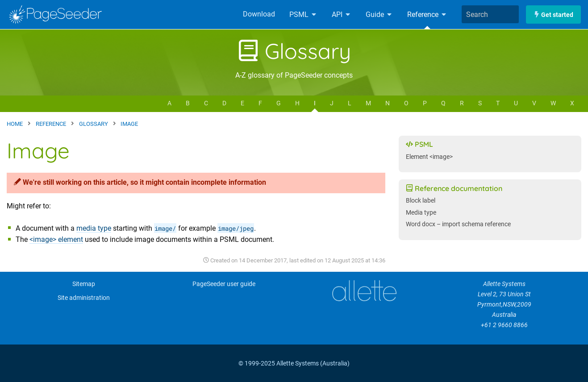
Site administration (84, 298)
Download (259, 14)
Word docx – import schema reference (458, 224)
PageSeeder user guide (224, 284)
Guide (379, 15)
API (342, 15)
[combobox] (490, 14)
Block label (421, 201)
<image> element (56, 239)
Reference (427, 15)
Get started (553, 15)
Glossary (294, 51)
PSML (303, 15)
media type (94, 228)
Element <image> (429, 157)
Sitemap (84, 284)
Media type (421, 213)
